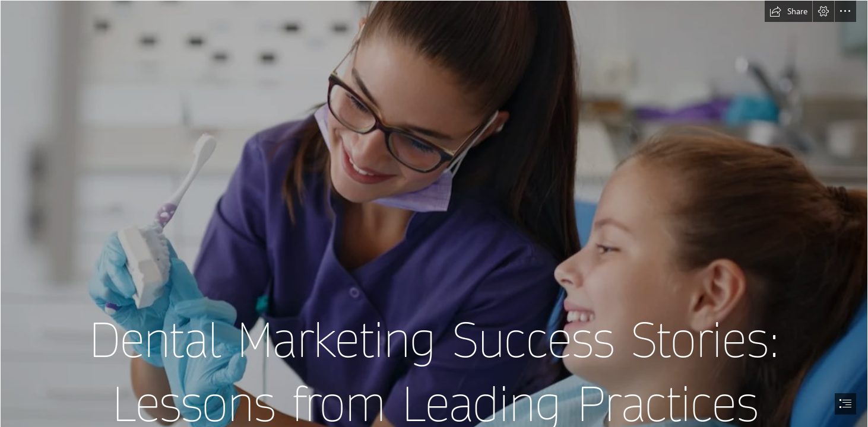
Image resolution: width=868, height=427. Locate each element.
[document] (434, 213)
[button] (788, 11)
